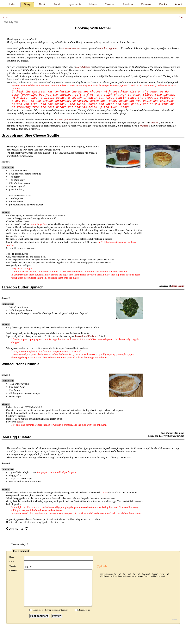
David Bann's (83, 67)
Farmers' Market (71, 48)
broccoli (155, 123)
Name (12, 557)
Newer (5, 17)
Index (12, 4)
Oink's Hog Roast (109, 48)
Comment (13, 570)
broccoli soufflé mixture (86, 336)
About (179, 4)
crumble (144, 126)
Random (128, 4)
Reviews (146, 4)
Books (163, 4)
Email (12, 561)
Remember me (84, 610)
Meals (93, 4)
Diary (27, 4)
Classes (110, 4)
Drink (42, 4)
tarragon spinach (63, 119)
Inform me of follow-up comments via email (50, 610)
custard (20, 422)
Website (12, 566)
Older (182, 17)
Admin (175, 620)
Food (57, 4)
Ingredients (74, 4)
